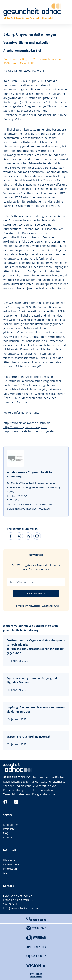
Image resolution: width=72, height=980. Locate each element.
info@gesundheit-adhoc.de (21, 908)
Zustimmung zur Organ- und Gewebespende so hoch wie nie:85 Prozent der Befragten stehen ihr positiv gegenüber (36, 647)
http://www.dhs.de (15, 431)
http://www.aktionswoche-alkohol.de (27, 423)
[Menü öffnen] (66, 18)
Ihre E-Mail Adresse (22, 582)
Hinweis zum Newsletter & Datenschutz (36, 606)
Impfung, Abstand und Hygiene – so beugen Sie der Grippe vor (36, 709)
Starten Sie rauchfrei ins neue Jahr (29, 737)
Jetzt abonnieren (36, 593)
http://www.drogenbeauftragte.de (25, 427)
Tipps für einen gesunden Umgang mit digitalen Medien (32, 680)
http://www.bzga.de (41, 431)
